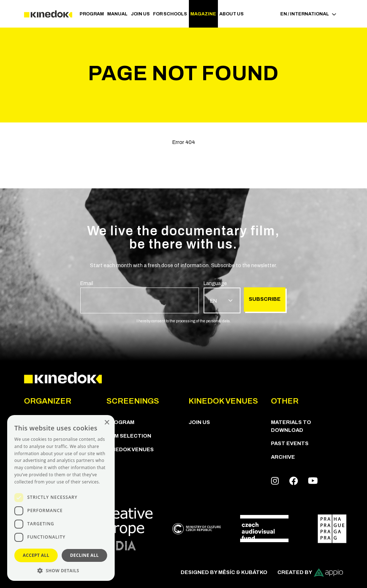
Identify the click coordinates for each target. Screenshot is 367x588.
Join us (140, 14)
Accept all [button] (36, 555)
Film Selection (129, 436)
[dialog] (61, 498)
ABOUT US (232, 14)
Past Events (290, 443)
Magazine (203, 14)
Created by (310, 573)
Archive (283, 457)
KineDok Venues (130, 449)
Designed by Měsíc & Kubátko (224, 572)
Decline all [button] (85, 555)
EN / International (308, 14)
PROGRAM (92, 14)
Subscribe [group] (265, 299)
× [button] (107, 423)
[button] (61, 570)
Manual (117, 14)
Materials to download (291, 426)
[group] (140, 297)
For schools (170, 14)
